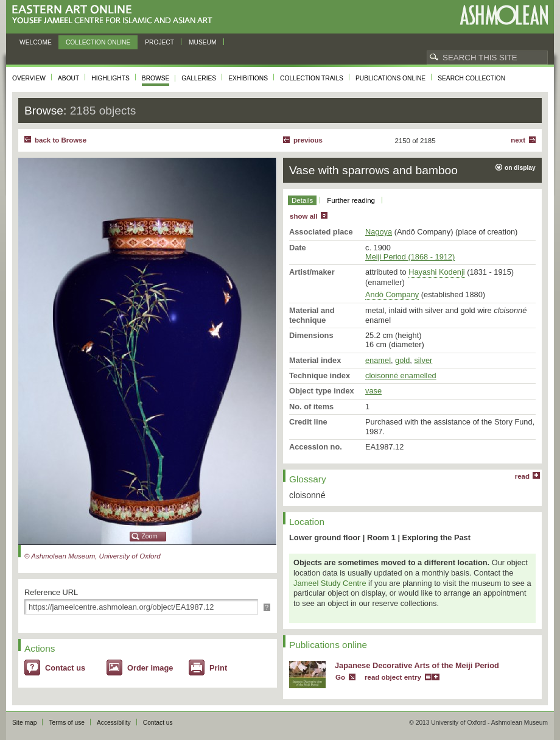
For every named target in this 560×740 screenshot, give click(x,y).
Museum (203, 42)
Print (218, 668)
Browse (156, 78)
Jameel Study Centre (330, 583)
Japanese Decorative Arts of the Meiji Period (417, 665)
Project (159, 42)
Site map (24, 723)
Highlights (110, 78)
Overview (29, 78)
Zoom (150, 536)
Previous (308, 140)
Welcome (36, 42)
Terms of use (67, 723)
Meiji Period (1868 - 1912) (410, 257)
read (522, 476)
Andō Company (392, 294)
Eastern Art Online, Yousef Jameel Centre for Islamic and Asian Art (115, 15)
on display (520, 168)
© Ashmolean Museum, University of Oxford (93, 556)
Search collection (471, 78)
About (68, 78)
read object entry (393, 677)
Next (518, 140)
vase (373, 391)
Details (302, 200)
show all (303, 216)
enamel (378, 360)
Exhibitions (248, 78)
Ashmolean (504, 15)
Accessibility (114, 723)
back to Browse (61, 140)
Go (340, 677)
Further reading (351, 200)
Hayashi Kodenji (436, 272)
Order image (150, 668)
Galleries (199, 78)
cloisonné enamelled (401, 375)
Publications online (390, 78)
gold (402, 360)
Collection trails (312, 78)
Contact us (65, 668)
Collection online (98, 42)
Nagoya (379, 232)
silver (423, 360)
